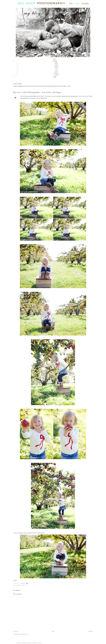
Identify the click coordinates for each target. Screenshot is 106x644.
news (56, 69)
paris (56, 70)
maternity (56, 66)
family (56, 65)
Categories (55, 62)
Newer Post (16, 631)
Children (19, 585)
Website (55, 76)
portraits (56, 73)
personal (56, 71)
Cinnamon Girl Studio (37, 643)
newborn (56, 68)
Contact (55, 78)
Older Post (91, 631)
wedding (56, 75)
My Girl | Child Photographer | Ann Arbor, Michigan (37, 92)
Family (23, 585)
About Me (55, 60)
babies (56, 63)
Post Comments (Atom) (24, 634)
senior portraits (56, 74)
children (56, 64)
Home (55, 59)
